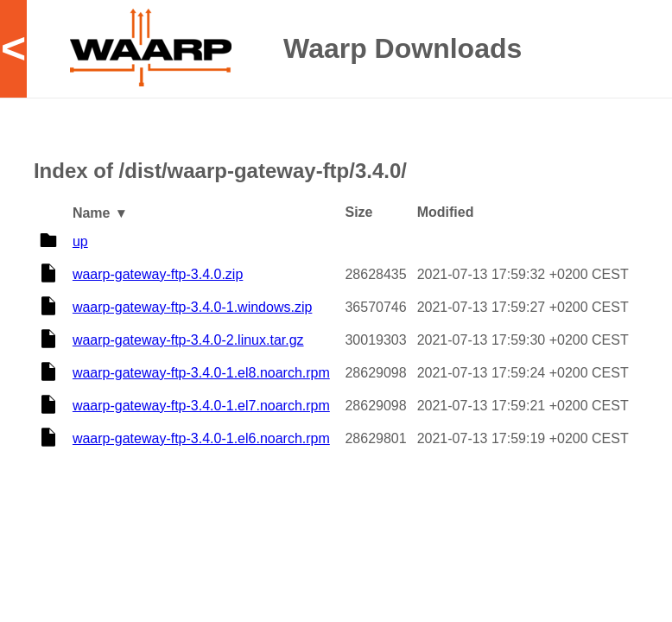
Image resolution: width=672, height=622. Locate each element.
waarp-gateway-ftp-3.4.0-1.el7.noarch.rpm (201, 406)
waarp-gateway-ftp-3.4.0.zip (158, 274)
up (80, 241)
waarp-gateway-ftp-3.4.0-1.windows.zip (192, 307)
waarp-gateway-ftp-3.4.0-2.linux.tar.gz (188, 340)
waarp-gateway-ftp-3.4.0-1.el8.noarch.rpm (201, 373)
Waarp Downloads (403, 48)
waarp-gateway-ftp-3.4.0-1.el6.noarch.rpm (201, 438)
